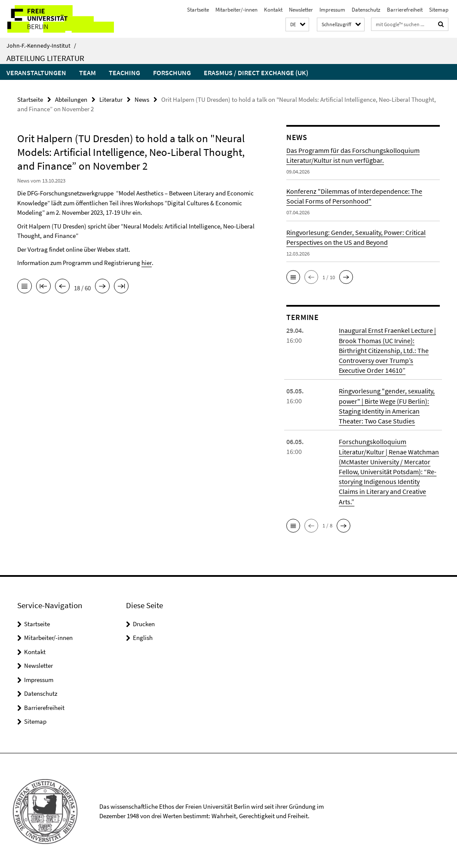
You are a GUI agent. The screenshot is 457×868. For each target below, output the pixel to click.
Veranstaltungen (36, 73)
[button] (297, 25)
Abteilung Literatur (45, 58)
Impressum (332, 10)
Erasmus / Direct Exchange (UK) (256, 73)
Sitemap (439, 10)
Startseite (198, 10)
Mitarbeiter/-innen (236, 10)
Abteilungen (71, 99)
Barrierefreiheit (405, 10)
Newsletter (301, 10)
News (142, 99)
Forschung (172, 73)
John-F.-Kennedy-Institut (41, 46)
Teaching (124, 73)
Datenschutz (366, 10)
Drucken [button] (144, 622)
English (143, 636)
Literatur (111, 99)
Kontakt (273, 10)
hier (146, 263)
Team (87, 73)
